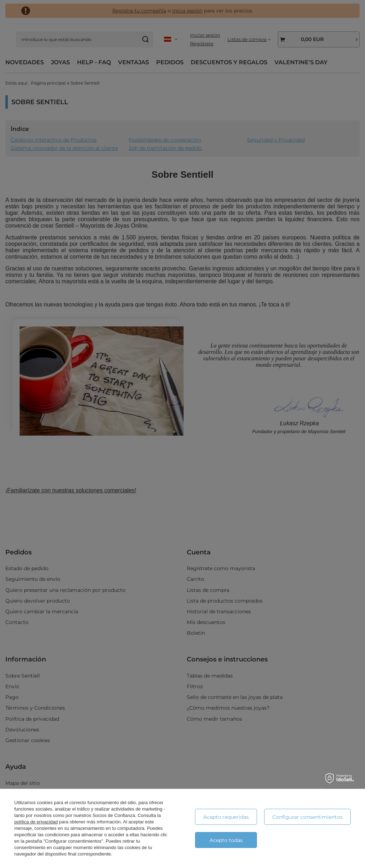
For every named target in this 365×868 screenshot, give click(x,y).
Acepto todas (226, 840)
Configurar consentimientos (307, 817)
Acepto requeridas (226, 817)
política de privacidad (36, 822)
